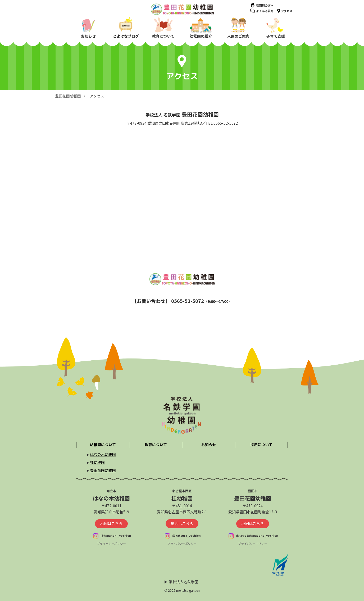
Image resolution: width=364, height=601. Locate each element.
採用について (261, 445)
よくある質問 (265, 11)
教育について (156, 445)
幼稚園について (103, 445)
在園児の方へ (265, 5)
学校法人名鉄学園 (184, 582)
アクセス (287, 11)
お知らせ (209, 445)
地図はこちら (111, 523)
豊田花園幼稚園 (68, 96)
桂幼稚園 (97, 462)
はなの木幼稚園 (103, 454)
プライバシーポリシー (111, 544)
